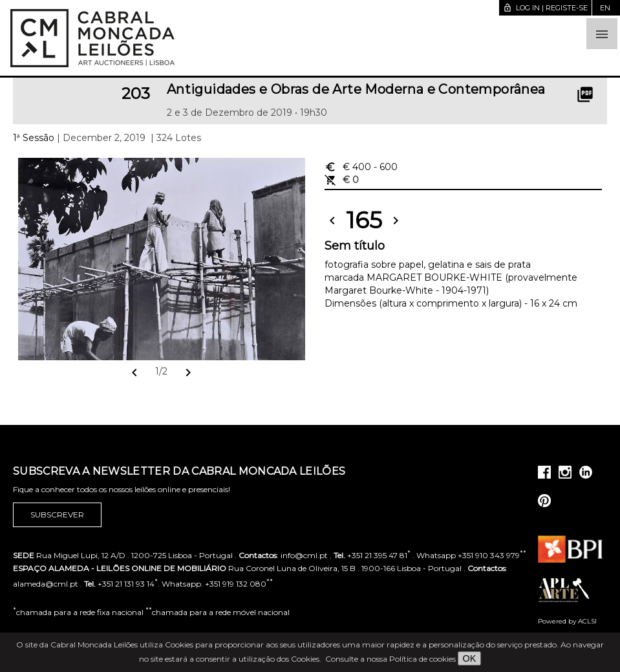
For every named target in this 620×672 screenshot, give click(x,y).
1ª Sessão (34, 138)
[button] (602, 34)
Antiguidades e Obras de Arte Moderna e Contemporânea (356, 89)
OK (470, 658)
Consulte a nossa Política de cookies (390, 659)
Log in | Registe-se (545, 8)
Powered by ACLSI (567, 621)
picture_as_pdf (585, 94)
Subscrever (57, 515)
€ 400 (361, 167)
